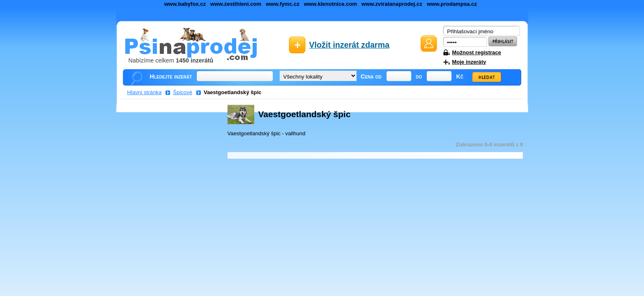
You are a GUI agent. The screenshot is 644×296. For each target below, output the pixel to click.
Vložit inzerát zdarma (350, 45)
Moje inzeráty (469, 62)
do (419, 76)
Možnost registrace (477, 52)
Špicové (183, 92)
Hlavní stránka (145, 92)
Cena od (371, 76)
